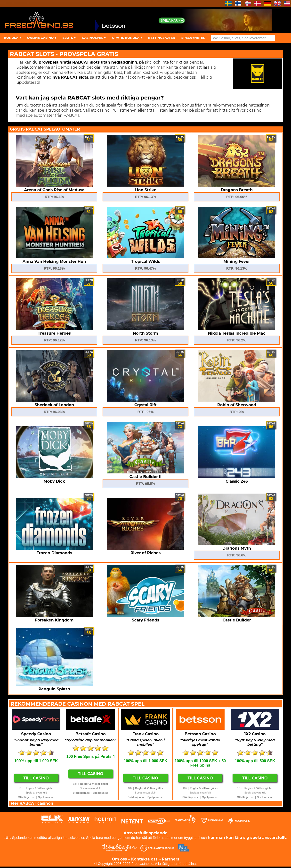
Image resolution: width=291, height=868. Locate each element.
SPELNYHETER (193, 38)
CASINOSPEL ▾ (94, 38)
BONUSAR (12, 38)
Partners (170, 859)
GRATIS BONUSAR (127, 38)
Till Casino (36, 778)
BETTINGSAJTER (162, 38)
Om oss (119, 859)
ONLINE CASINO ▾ (41, 38)
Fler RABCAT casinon (32, 803)
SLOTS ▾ (69, 38)
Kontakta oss (144, 859)
